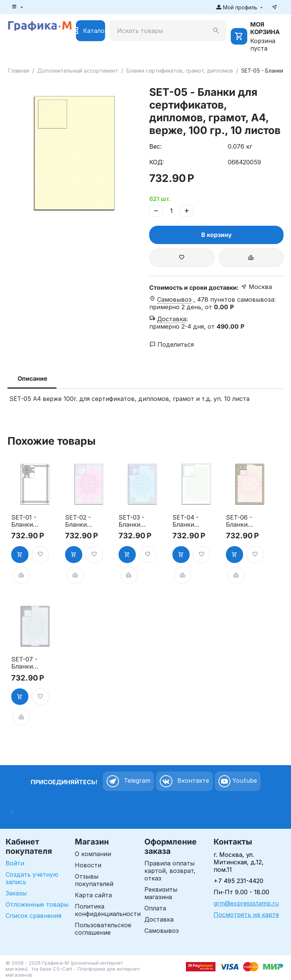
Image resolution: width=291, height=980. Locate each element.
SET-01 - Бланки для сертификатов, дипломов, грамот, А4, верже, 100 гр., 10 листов (25, 521)
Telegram (128, 781)
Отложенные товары (37, 904)
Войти (15, 863)
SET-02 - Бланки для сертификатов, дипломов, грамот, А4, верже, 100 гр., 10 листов (79, 521)
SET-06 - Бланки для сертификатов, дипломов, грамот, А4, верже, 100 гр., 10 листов (239, 521)
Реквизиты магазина (161, 893)
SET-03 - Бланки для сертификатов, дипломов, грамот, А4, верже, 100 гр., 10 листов (132, 521)
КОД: (157, 162)
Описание (33, 378)
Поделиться (172, 344)
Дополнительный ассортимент (78, 71)
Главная (19, 71)
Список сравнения (33, 916)
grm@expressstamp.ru (246, 903)
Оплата (155, 908)
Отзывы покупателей (94, 880)
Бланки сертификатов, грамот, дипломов (180, 71)
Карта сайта (93, 895)
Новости (88, 865)
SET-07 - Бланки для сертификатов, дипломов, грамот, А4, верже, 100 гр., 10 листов (25, 663)
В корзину (217, 235)
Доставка (159, 919)
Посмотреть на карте (246, 914)
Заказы (16, 893)
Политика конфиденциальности (108, 910)
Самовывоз (162, 931)
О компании (93, 854)
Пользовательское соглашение (103, 929)
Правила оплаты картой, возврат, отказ (170, 871)
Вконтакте (184, 781)
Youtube (238, 781)
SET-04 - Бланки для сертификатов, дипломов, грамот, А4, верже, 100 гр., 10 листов (186, 521)
